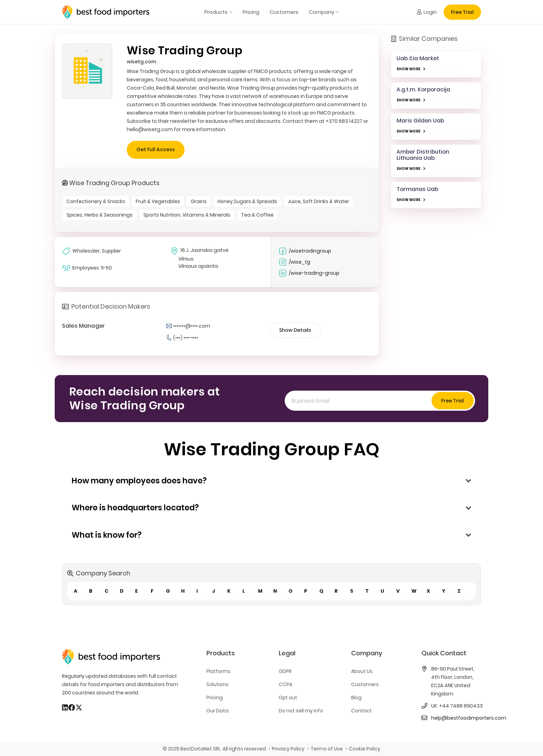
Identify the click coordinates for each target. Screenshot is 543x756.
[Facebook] (72, 708)
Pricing (215, 698)
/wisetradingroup (305, 251)
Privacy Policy (288, 749)
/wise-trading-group (309, 273)
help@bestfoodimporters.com (469, 718)
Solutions (217, 684)
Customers (365, 684)
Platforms (219, 671)
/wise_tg (294, 262)
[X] (79, 708)
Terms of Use (327, 749)
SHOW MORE (408, 69)
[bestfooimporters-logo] (106, 12)
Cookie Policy (364, 749)
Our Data (217, 711)
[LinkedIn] (65, 708)
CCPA (286, 684)
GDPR (285, 671)
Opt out (288, 698)
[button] (230, 12)
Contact (362, 711)
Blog (356, 698)
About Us (362, 671)
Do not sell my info (301, 711)
